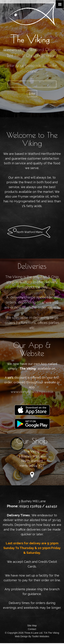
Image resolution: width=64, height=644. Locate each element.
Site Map (32, 626)
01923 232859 (31, 506)
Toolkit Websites (41, 636)
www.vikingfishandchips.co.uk (32, 392)
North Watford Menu (30, 232)
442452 (51, 506)
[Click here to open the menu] (60, 4)
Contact (32, 629)
